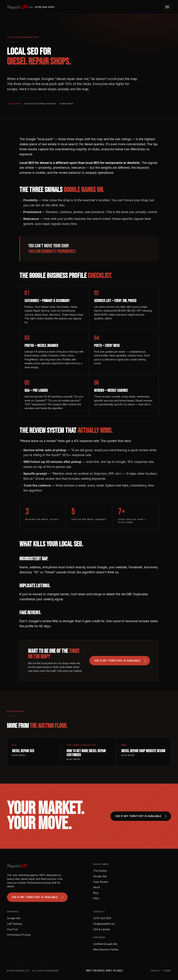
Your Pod (12, 929)
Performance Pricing (19, 935)
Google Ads (100, 876)
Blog (96, 893)
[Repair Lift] (18, 7)
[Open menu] (167, 7)
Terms (167, 971)
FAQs (96, 898)
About (97, 887)
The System (100, 871)
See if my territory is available (120, 661)
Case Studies (101, 882)
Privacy (156, 971)
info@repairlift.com (104, 924)
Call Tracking (14, 924)
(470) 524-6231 (102, 918)
